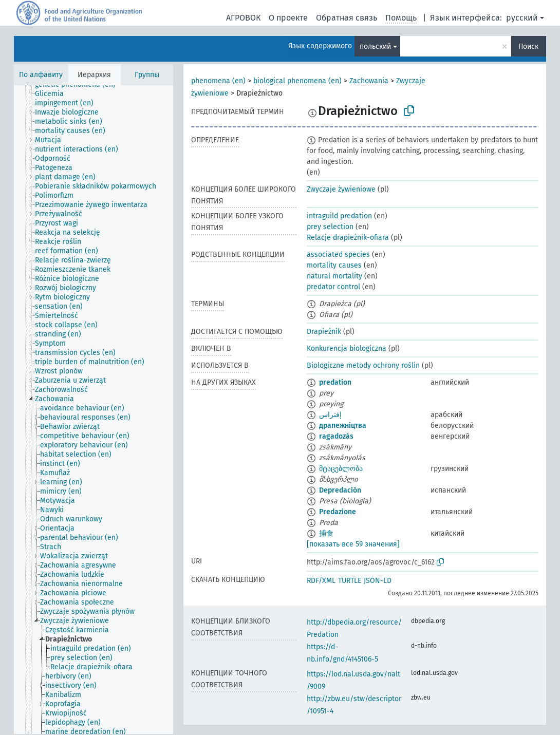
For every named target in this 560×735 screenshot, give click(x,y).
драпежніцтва (343, 426)
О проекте (288, 18)
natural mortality (334, 276)
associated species (338, 255)
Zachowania (369, 81)
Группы (147, 75)
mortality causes (334, 265)
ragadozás (336, 436)
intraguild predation (339, 216)
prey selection (330, 227)
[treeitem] (54, 94)
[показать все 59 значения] (353, 544)
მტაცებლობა (341, 469)
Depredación (340, 490)
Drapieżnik (324, 332)
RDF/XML (321, 581)
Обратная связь (347, 18)
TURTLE (350, 581)
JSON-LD (378, 581)
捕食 (326, 533)
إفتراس (330, 415)
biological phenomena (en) (297, 81)
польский (375, 46)
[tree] (94, 410)
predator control (333, 287)
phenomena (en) (218, 81)
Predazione (338, 512)
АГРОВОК (243, 18)
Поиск (528, 46)
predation (335, 382)
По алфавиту (41, 75)
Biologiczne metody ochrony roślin (363, 365)
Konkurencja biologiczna (347, 348)
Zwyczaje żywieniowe (341, 189)
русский (522, 18)
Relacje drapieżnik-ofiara (348, 238)
